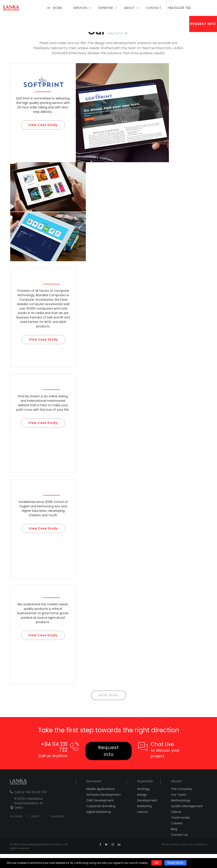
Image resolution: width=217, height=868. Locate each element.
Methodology (181, 800)
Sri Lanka (16, 816)
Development (147, 800)
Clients (176, 812)
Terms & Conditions (194, 844)
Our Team (179, 795)
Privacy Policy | (172, 844)
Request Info (203, 24)
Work (58, 8)
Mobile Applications (100, 789)
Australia (57, 816)
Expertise (106, 8)
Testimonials (180, 818)
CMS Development (100, 800)
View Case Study (43, 125)
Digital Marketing (99, 812)
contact (153, 8)
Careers (177, 823)
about (129, 8)
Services (80, 8)
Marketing (144, 806)
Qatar (35, 816)
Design (142, 795)
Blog (174, 829)
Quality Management (187, 806)
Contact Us (179, 835)
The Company (182, 789)
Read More (175, 863)
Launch (143, 812)
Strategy (143, 789)
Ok (156, 863)
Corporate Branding (101, 806)
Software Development (104, 795)
